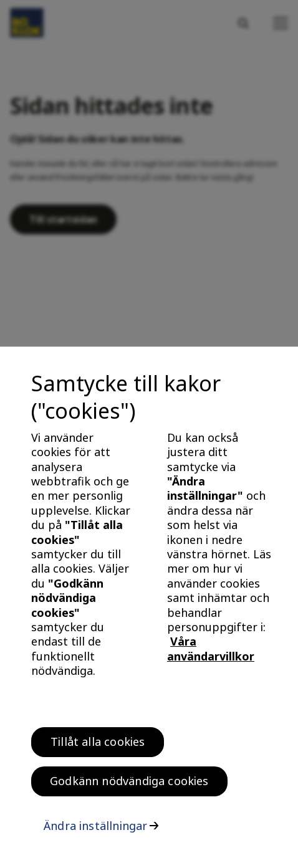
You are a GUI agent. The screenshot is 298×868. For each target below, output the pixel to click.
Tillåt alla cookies (98, 746)
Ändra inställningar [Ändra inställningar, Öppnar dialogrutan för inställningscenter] (95, 831)
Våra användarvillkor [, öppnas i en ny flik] (211, 653)
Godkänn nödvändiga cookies (129, 786)
